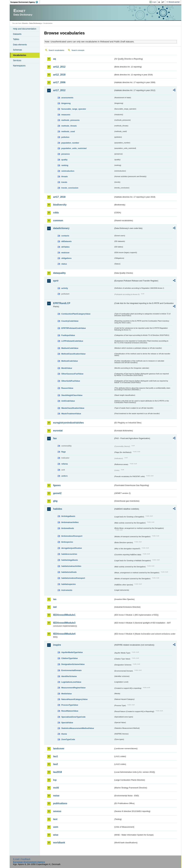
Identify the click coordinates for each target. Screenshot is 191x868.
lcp (55, 780)
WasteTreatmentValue (71, 414)
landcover (59, 748)
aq (55, 59)
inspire (57, 645)
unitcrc (65, 476)
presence (66, 154)
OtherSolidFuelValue (71, 381)
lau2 (56, 764)
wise (56, 835)
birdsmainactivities (70, 522)
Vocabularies (20, 55)
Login (154, 2)
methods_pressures (70, 120)
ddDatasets (66, 241)
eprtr (56, 281)
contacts (65, 236)
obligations (66, 258)
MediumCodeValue (70, 348)
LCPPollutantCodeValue (72, 341)
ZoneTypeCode (68, 739)
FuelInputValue (68, 335)
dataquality (59, 273)
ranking (65, 165)
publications (60, 803)
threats (65, 176)
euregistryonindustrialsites (68, 423)
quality (64, 160)
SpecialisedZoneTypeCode (73, 717)
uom (56, 827)
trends (64, 182)
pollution (65, 137)
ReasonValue (67, 388)
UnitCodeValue (68, 401)
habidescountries (69, 554)
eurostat (58, 431)
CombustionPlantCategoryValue (76, 314)
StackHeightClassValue (72, 395)
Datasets (17, 34)
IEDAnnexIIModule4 (64, 634)
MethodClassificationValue (73, 354)
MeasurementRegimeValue (73, 688)
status (64, 264)
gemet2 (57, 493)
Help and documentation (25, 29)
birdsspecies (67, 542)
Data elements (20, 45)
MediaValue (67, 694)
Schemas (17, 50)
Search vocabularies (56, 50)
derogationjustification (72, 548)
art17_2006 (59, 82)
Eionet (25, 23)
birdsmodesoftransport (72, 536)
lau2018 (58, 772)
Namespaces (19, 66)
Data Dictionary (35, 23)
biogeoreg (66, 103)
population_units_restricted (74, 148)
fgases (57, 485)
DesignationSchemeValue (73, 664)
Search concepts (78, 50)
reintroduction (68, 171)
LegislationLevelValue (71, 682)
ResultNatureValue (70, 711)
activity (65, 288)
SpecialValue (67, 723)
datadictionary (61, 228)
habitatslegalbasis (70, 560)
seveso (57, 811)
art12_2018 (59, 75)
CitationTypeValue (70, 658)
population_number (70, 143)
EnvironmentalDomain (71, 670)
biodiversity (60, 205)
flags (64, 452)
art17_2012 (59, 90)
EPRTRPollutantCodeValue (74, 328)
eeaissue (65, 253)
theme (64, 734)
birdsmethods (68, 528)
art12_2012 (59, 67)
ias (55, 599)
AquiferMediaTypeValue (72, 652)
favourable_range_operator (74, 109)
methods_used (68, 131)
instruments (67, 590)
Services (17, 60)
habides (58, 509)
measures (66, 115)
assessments (67, 98)
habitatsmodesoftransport (73, 578)
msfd (56, 788)
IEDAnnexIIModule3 (64, 623)
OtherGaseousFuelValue (72, 374)
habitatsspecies (68, 584)
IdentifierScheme (69, 676)
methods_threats (69, 126)
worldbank (59, 843)
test (55, 819)
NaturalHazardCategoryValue (74, 699)
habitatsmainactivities (71, 566)
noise (56, 796)
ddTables (65, 247)
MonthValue (67, 368)
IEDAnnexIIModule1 (64, 615)
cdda (56, 213)
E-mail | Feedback (22, 859)
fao (55, 438)
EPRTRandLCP (62, 303)
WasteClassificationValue (73, 408)
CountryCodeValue (70, 321)
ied (55, 607)
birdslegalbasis (68, 516)
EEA (25, 2)
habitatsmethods (69, 572)
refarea (65, 464)
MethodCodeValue (70, 361)
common (58, 220)
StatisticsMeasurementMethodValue (78, 728)
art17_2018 (59, 197)
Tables (16, 39)
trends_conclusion (70, 188)
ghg (55, 501)
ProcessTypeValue (70, 705)
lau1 (56, 756)
